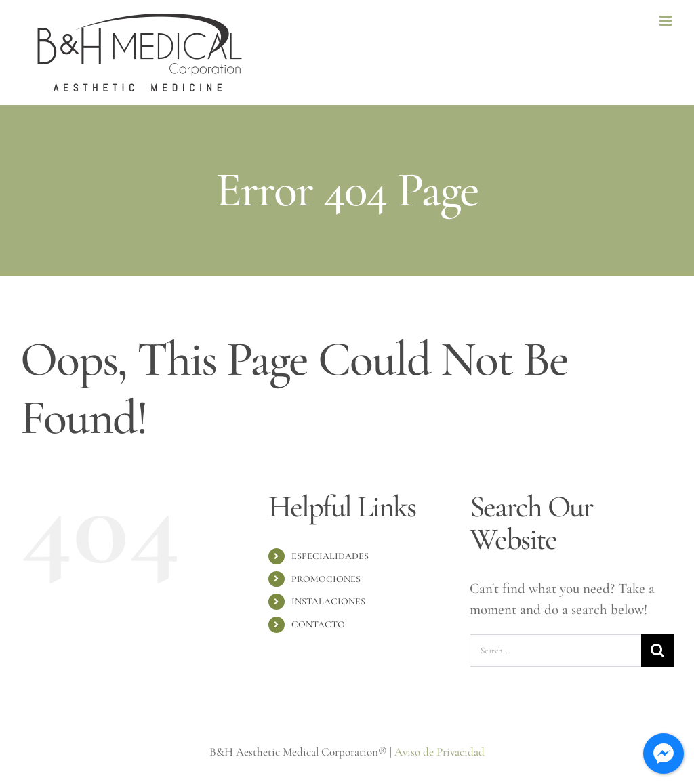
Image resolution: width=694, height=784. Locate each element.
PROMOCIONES (326, 579)
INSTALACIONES (328, 601)
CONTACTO (318, 624)
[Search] (657, 651)
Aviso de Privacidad (440, 752)
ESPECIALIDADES (330, 556)
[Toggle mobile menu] (667, 21)
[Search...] (555, 651)
